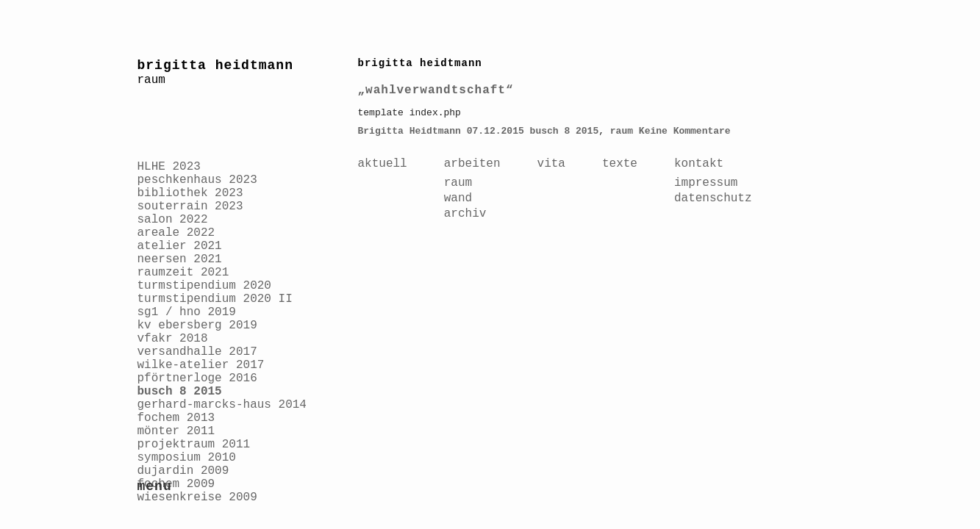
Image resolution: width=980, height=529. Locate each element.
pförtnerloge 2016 (197, 378)
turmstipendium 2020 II (215, 299)
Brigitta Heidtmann (409, 131)
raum (622, 131)
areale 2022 (176, 233)
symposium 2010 (187, 458)
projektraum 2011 (194, 445)
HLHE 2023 (169, 167)
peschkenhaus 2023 (197, 180)
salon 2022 (173, 220)
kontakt (699, 164)
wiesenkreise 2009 (197, 497)
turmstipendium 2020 (204, 286)
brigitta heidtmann (215, 65)
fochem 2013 (176, 418)
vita (551, 164)
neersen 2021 (180, 259)
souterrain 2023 (190, 206)
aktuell (383, 164)
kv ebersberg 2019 (197, 325)
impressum (706, 183)
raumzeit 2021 (183, 273)
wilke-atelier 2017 (201, 365)
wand (458, 198)
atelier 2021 (180, 246)
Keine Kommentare (685, 131)
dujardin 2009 (183, 471)
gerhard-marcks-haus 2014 (222, 405)
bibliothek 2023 (190, 193)
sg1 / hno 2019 (187, 312)
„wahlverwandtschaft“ (436, 90)
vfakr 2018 (173, 339)
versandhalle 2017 (197, 352)
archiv (465, 214)
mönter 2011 (176, 431)
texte (620, 164)
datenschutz (713, 198)
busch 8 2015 (180, 392)
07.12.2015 (496, 131)
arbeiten (472, 164)
